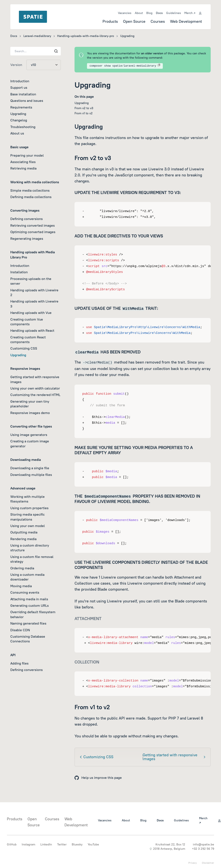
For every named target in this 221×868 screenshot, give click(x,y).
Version (16, 65)
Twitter (62, 844)
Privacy (193, 863)
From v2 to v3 (84, 108)
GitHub (12, 844)
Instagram (28, 844)
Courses (158, 21)
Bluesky (77, 844)
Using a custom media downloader (27, 577)
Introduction (20, 81)
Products (110, 21)
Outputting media (24, 532)
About (139, 13)
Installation (19, 272)
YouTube (93, 844)
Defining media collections (31, 197)
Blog (149, 13)
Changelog (19, 120)
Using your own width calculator (35, 388)
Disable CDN (20, 630)
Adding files (19, 663)
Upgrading (18, 114)
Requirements (21, 107)
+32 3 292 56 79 (203, 849)
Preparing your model (27, 155)
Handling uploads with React (32, 330)
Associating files (23, 162)
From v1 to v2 (84, 113)
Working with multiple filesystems (27, 499)
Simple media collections (30, 190)
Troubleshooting (23, 127)
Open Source (134, 21)
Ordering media (22, 568)
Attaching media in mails (29, 599)
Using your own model (28, 526)
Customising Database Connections (28, 639)
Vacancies (124, 13)
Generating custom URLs (30, 605)
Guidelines (174, 13)
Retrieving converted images (33, 225)
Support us (19, 87)
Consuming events (25, 592)
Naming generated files (28, 623)
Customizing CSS (24, 348)
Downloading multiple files (31, 475)
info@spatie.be (203, 844)
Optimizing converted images (33, 232)
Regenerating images (27, 238)
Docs (159, 13)
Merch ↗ (190, 13)
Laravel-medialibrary (37, 36)
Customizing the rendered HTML (35, 395)
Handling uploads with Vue (31, 313)
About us (17, 133)
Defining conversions (27, 219)
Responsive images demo (30, 413)
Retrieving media (23, 168)
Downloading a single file (30, 468)
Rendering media (23, 539)
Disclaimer (208, 863)
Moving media (21, 586)
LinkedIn (46, 844)
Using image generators (29, 435)
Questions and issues (27, 101)
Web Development (186, 21)
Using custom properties (29, 508)
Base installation (23, 94)
